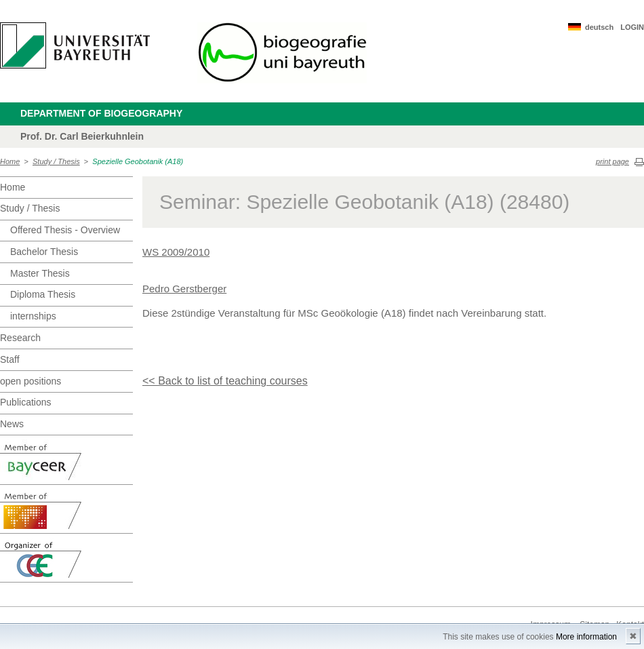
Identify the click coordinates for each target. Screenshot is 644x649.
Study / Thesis (56, 161)
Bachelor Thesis (44, 252)
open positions (31, 381)
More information (586, 637)
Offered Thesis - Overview (65, 230)
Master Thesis (40, 273)
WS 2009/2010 (176, 252)
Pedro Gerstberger (184, 289)
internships (33, 316)
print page (612, 161)
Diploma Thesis (43, 294)
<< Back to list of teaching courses (225, 381)
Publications (26, 402)
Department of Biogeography (101, 113)
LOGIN (632, 27)
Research (20, 338)
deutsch (599, 27)
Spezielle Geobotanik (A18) (138, 161)
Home (10, 161)
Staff (10, 359)
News (12, 424)
